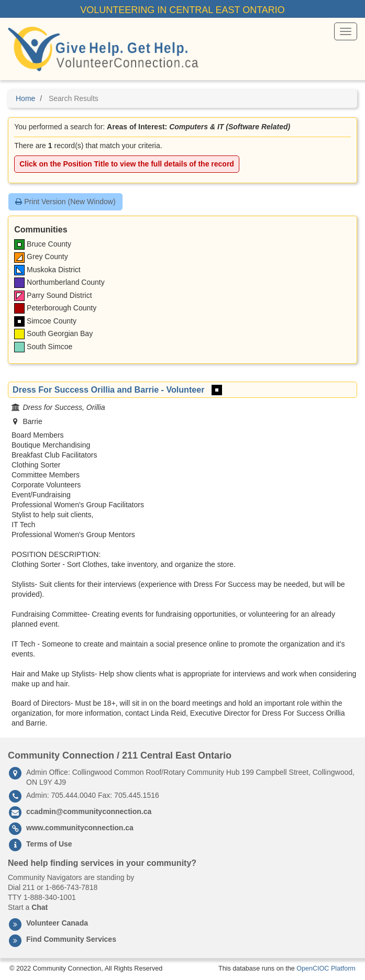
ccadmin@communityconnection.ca (89, 811)
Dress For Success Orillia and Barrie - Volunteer (108, 389)
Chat (40, 907)
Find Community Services (71, 939)
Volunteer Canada (57, 923)
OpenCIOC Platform (326, 968)
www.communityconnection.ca (80, 828)
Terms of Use (49, 844)
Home (25, 98)
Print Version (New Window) (65, 202)
